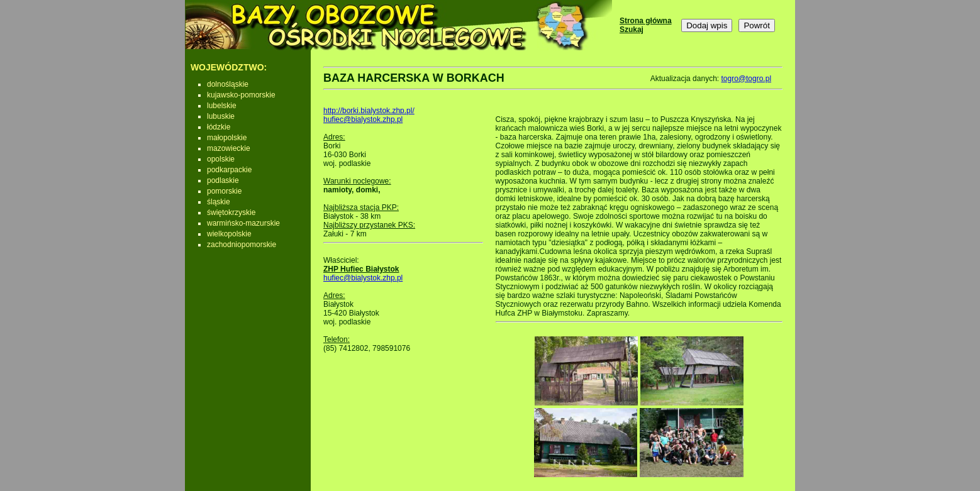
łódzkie (219, 127)
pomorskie (224, 191)
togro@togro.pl (746, 79)
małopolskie (227, 138)
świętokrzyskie (231, 212)
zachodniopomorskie (242, 245)
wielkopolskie (229, 234)
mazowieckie (229, 148)
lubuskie (221, 116)
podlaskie (223, 180)
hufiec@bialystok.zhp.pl (363, 119)
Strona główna (646, 21)
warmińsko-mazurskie (243, 223)
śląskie (219, 202)
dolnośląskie (228, 84)
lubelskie (222, 106)
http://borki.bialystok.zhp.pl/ (369, 111)
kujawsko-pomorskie (241, 95)
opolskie (221, 159)
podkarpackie (229, 170)
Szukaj (632, 30)
